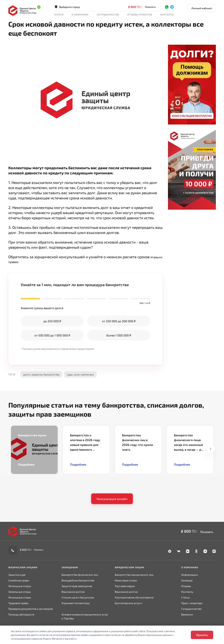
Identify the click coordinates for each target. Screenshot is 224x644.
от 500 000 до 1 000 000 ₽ (52, 335)
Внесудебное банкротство (78, 580)
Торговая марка (125, 586)
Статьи (186, 597)
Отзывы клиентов (140, 15)
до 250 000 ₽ (52, 321)
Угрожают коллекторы (76, 603)
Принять (202, 635)
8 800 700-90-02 (141, 7)
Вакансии (187, 614)
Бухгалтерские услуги (128, 603)
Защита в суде (17, 575)
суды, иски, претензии (80, 374)
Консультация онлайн (112, 499)
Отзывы (186, 586)
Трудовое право (18, 603)
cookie (84, 635)
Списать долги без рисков (78, 597)
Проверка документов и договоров (31, 609)
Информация (190, 575)
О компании (80, 15)
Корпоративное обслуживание (134, 597)
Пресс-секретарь (192, 603)
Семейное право (19, 580)
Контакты (167, 15)
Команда (187, 580)
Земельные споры (20, 592)
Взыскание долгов (73, 592)
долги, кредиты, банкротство (41, 374)
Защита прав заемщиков (77, 586)
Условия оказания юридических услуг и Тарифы (85, 616)
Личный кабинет (202, 8)
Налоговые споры (126, 580)
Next (211, 449)
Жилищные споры (20, 586)
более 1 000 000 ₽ (119, 335)
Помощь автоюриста (21, 614)
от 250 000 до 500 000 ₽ (119, 321)
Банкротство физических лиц (80, 575)
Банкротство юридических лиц (134, 575)
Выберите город (67, 7)
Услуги (59, 15)
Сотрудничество (108, 15)
